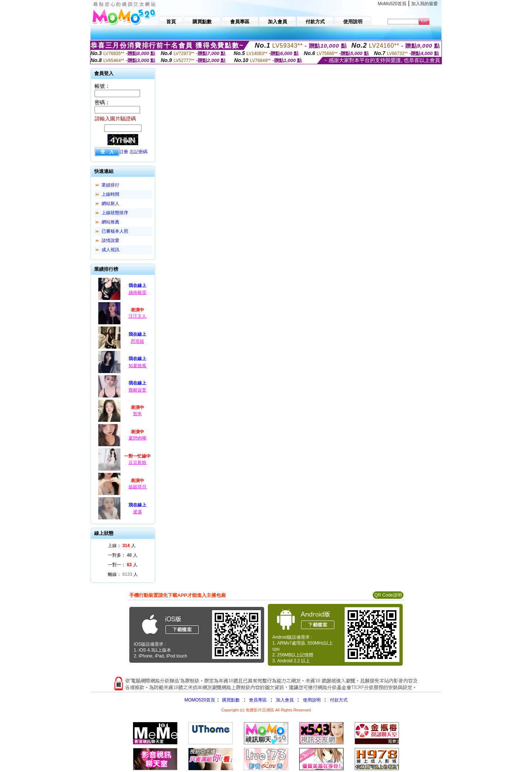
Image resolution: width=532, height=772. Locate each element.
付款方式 (339, 700)
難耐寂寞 (137, 390)
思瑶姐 (137, 341)
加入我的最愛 (424, 4)
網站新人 (110, 204)
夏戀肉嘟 (137, 438)
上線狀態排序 (115, 213)
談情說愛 (110, 240)
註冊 (124, 152)
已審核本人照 (115, 231)
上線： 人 (122, 546)
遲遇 (137, 512)
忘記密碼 (139, 152)
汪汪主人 (137, 316)
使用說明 (312, 700)
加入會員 (285, 700)
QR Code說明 (388, 595)
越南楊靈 (137, 293)
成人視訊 (110, 250)
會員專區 (258, 700)
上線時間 (110, 194)
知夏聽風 (137, 366)
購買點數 (230, 700)
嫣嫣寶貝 (137, 487)
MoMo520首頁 (392, 4)
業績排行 (110, 185)
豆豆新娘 (137, 462)
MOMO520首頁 (200, 700)
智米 (137, 414)
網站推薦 (110, 222)
